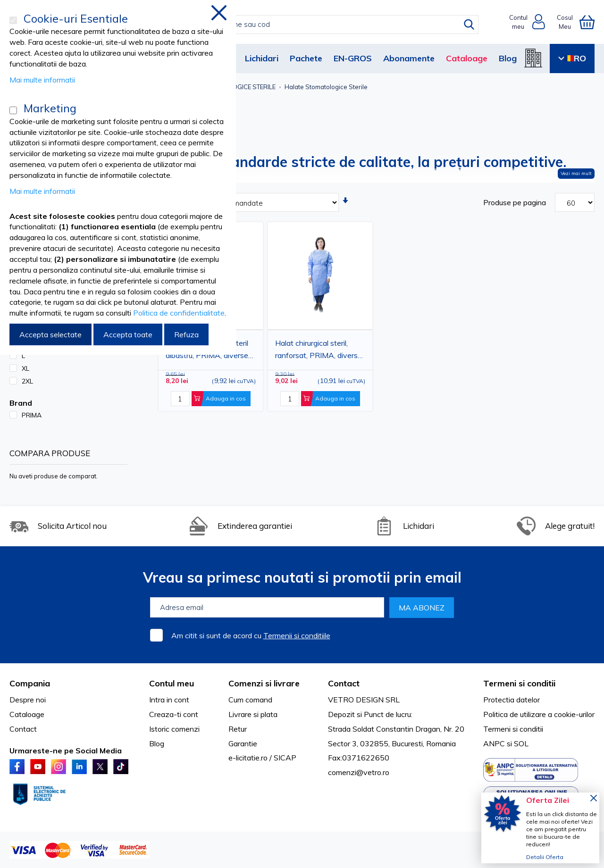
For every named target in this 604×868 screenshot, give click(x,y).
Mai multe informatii (42, 80)
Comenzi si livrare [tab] (264, 683)
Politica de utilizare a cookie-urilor (539, 714)
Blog (508, 58)
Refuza (186, 334)
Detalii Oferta (545, 857)
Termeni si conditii (513, 729)
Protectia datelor (512, 700)
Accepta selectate (50, 334)
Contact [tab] (344, 683)
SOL (521, 743)
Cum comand (250, 700)
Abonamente (409, 58)
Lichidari (262, 58)
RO (572, 58)
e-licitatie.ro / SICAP (262, 758)
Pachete (306, 58)
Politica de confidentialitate (179, 313)
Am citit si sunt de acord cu (251, 635)
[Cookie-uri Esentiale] (13, 20)
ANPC (494, 743)
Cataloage (467, 58)
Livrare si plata (253, 714)
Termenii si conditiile (297, 635)
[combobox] (312, 25)
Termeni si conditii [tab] (519, 683)
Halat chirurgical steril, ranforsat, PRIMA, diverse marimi (319, 351)
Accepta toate (128, 334)
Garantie (243, 743)
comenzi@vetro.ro (359, 772)
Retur (238, 729)
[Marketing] (13, 110)
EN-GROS (353, 58)
